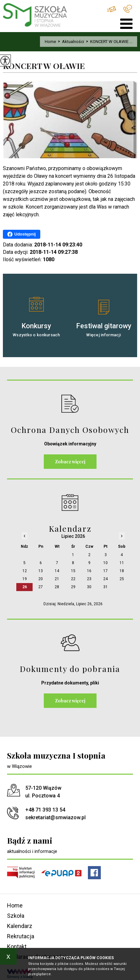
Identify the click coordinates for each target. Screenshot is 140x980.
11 (122, 563)
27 (41, 587)
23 (89, 579)
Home (50, 42)
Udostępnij (22, 234)
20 (41, 579)
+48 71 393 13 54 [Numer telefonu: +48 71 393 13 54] (45, 810)
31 (105, 587)
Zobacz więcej (70, 462)
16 (89, 571)
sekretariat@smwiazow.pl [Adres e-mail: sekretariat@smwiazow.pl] (55, 817)
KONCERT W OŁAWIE (44, 66)
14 (57, 571)
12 (25, 571)
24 (105, 579)
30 (89, 587)
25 (122, 579)
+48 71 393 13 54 (128, 9)
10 (105, 563)
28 (57, 587)
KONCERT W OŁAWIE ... (108, 42)
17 (105, 571)
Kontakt (17, 946)
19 (25, 579)
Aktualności (70, 42)
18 (122, 571)
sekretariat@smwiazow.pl (112, 9)
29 (73, 587)
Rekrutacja (21, 936)
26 (25, 587)
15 (73, 571)
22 (73, 579)
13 (41, 571)
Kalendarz (20, 926)
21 (57, 579)
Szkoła (16, 916)
